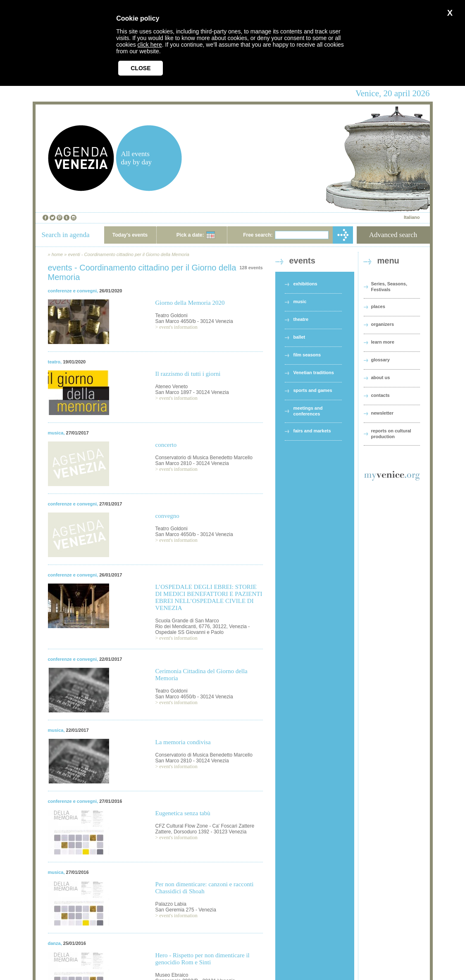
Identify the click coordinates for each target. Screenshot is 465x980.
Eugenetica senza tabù (183, 813)
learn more (383, 342)
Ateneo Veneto (172, 387)
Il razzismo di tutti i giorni (188, 374)
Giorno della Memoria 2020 (190, 303)
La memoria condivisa (183, 742)
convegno (167, 516)
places (378, 306)
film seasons (307, 355)
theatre (301, 319)
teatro (54, 362)
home (57, 254)
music (300, 301)
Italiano (412, 217)
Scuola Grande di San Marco (187, 621)
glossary (380, 360)
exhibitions (305, 284)
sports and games (313, 390)
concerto (166, 445)
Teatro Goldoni (172, 316)
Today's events (130, 235)
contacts (380, 395)
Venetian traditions (314, 373)
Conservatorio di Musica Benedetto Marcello (204, 458)
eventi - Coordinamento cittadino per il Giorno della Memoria (128, 254)
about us (381, 377)
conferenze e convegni (73, 291)
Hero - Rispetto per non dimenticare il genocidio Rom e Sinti (203, 959)
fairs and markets (312, 431)
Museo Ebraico (172, 975)
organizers (383, 324)
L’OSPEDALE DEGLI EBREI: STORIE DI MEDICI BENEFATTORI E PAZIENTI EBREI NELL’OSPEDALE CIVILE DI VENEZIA (209, 597)
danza (54, 943)
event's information (178, 327)
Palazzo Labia (171, 904)
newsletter (382, 413)
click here (150, 45)
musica (56, 433)
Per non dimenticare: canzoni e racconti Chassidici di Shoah (205, 888)
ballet (299, 337)
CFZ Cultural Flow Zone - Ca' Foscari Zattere (205, 826)
